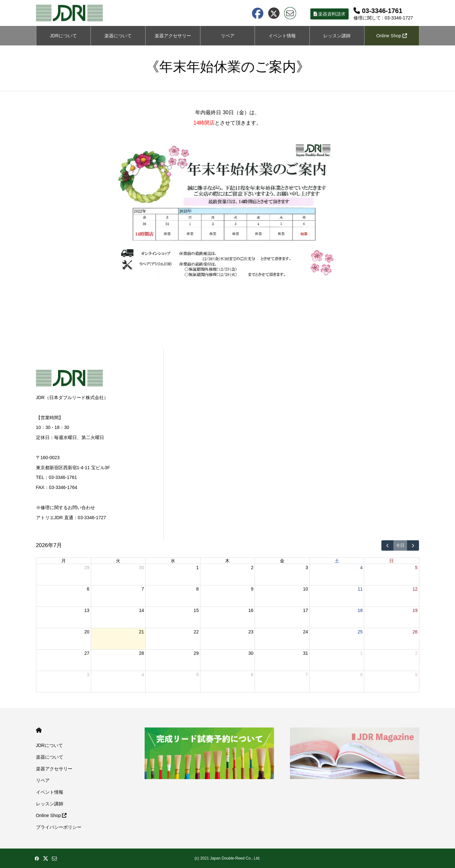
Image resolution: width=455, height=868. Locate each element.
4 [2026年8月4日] (143, 675)
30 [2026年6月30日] (142, 568)
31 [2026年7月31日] (305, 653)
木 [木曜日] (227, 561)
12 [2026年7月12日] (415, 589)
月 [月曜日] (64, 561)
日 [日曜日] (391, 561)
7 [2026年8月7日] (307, 675)
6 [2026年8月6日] (252, 675)
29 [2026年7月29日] (196, 653)
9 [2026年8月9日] (416, 675)
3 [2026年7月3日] (307, 568)
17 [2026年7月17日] (305, 610)
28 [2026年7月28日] (142, 653)
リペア (228, 36)
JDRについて (63, 36)
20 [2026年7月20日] (87, 632)
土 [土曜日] (337, 561)
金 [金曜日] (282, 561)
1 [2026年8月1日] (362, 653)
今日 (400, 545)
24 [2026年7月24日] (305, 632)
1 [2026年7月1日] (198, 568)
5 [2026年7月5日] (416, 568)
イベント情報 (282, 36)
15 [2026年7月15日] (196, 610)
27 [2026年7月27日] (87, 653)
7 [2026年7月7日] (143, 589)
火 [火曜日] (118, 561)
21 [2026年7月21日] (142, 632)
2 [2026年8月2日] (416, 653)
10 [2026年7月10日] (305, 589)
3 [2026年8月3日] (88, 675)
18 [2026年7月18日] (360, 610)
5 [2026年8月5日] (198, 675)
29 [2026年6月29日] (87, 568)
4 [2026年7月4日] (362, 568)
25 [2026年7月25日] (360, 632)
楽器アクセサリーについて (173, 39)
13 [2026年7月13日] (87, 610)
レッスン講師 (337, 36)
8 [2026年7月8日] (198, 589)
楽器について (118, 36)
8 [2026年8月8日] (362, 675)
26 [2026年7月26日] (415, 632)
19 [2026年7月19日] (415, 610)
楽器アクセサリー (54, 769)
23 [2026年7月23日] (251, 632)
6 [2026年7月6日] (88, 589)
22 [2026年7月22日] (196, 632)
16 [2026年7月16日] (251, 610)
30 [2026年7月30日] (251, 653)
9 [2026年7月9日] (252, 589)
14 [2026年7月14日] (142, 610)
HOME (39, 730)
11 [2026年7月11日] (360, 589)
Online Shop (392, 36)
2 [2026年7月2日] (252, 568)
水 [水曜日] (173, 561)
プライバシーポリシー (59, 827)
